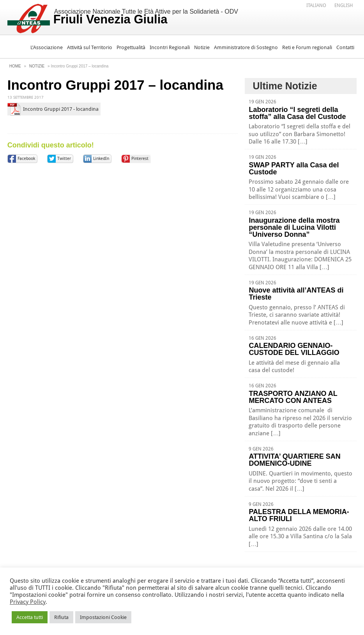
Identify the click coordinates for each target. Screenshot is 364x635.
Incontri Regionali (170, 47)
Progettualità (131, 47)
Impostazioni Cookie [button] (103, 617)
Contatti (345, 47)
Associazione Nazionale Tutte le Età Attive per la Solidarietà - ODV (146, 17)
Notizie (202, 47)
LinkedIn (101, 159)
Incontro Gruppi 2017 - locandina (61, 109)
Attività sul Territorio (90, 47)
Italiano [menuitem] (316, 5)
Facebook (26, 159)
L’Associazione (47, 47)
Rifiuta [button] (61, 617)
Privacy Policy (28, 602)
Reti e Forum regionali (307, 47)
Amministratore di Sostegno (246, 47)
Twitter (64, 159)
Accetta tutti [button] (30, 617)
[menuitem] (316, 5)
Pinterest (140, 159)
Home (15, 66)
